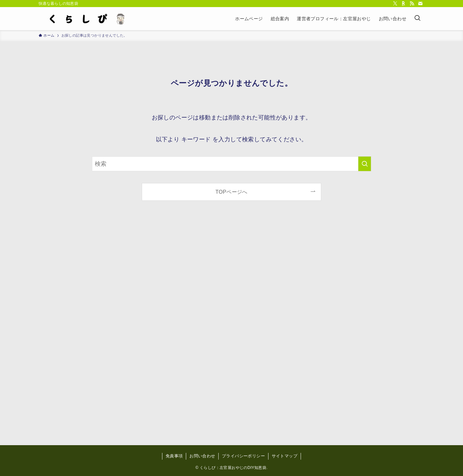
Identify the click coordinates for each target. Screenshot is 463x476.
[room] (404, 4)
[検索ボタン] (417, 19)
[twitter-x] (395, 4)
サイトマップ (285, 456)
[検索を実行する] (365, 164)
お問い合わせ (202, 456)
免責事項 (174, 456)
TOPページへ (232, 192)
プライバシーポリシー (243, 456)
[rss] (412, 4)
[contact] (420, 4)
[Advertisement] (232, 328)
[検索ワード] (232, 164)
